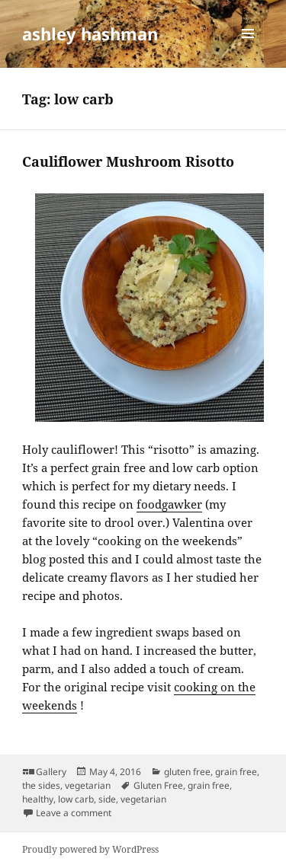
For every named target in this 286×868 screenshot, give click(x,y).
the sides (41, 785)
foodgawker (169, 504)
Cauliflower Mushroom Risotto (128, 161)
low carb (76, 799)
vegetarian (88, 785)
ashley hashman (90, 34)
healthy (38, 799)
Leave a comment (74, 813)
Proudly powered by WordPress (90, 849)
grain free (236, 772)
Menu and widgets (248, 49)
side (107, 799)
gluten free (187, 772)
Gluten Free (158, 785)
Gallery (51, 772)
